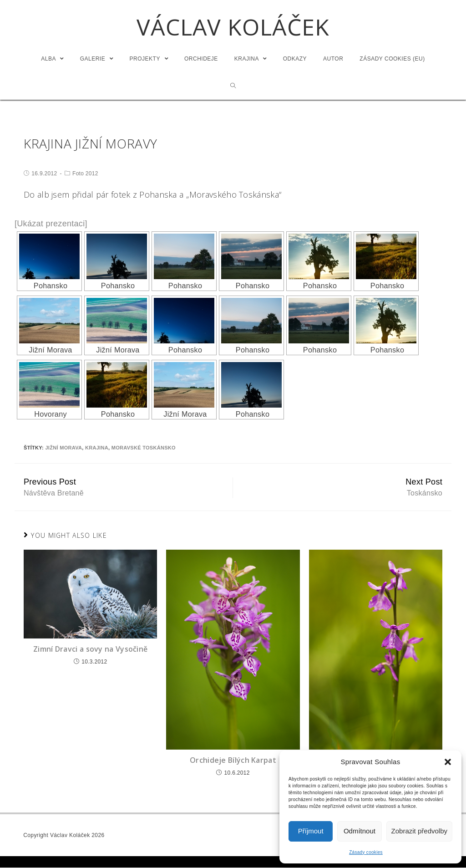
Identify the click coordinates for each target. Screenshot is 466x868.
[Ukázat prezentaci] (51, 224)
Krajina (97, 448)
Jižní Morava (63, 448)
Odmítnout (360, 831)
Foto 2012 (85, 174)
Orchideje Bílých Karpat (233, 761)
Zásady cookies (366, 852)
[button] (448, 762)
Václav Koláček (233, 27)
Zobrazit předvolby (419, 831)
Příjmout (311, 831)
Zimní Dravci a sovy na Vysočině (90, 649)
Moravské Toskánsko (144, 448)
